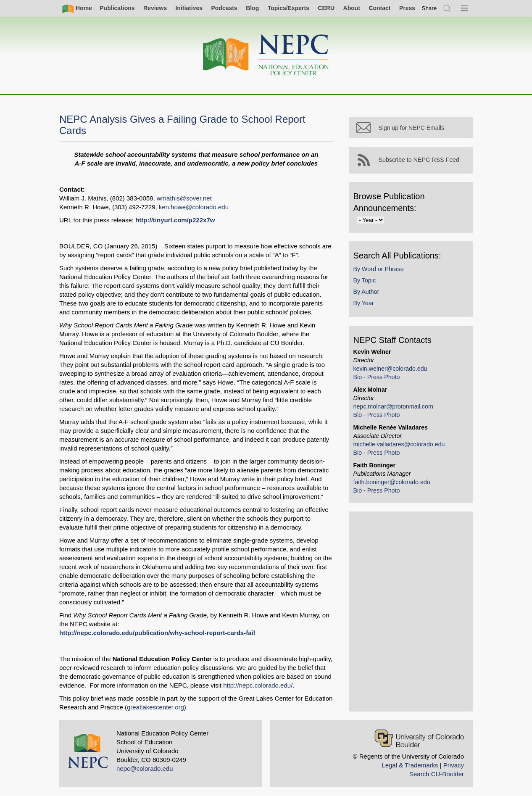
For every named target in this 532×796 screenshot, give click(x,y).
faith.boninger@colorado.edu (394, 484)
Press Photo (385, 379)
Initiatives (189, 8)
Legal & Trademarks (410, 765)
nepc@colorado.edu (145, 768)
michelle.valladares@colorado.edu (401, 446)
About (352, 8)
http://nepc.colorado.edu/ (258, 685)
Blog (252, 8)
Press (407, 8)
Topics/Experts (288, 8)
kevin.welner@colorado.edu (392, 370)
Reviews (155, 8)
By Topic (366, 282)
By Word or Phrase (380, 271)
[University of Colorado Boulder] (419, 738)
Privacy (454, 765)
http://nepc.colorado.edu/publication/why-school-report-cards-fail (157, 633)
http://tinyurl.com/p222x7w (175, 220)
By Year (365, 305)
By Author (368, 293)
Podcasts (224, 8)
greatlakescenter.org (155, 707)
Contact (379, 8)
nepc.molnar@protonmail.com (395, 408)
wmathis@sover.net (184, 198)
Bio (359, 379)
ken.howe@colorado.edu (194, 207)
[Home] (266, 55)
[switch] (429, 8)
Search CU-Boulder (437, 774)
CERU (326, 8)
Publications (117, 8)
